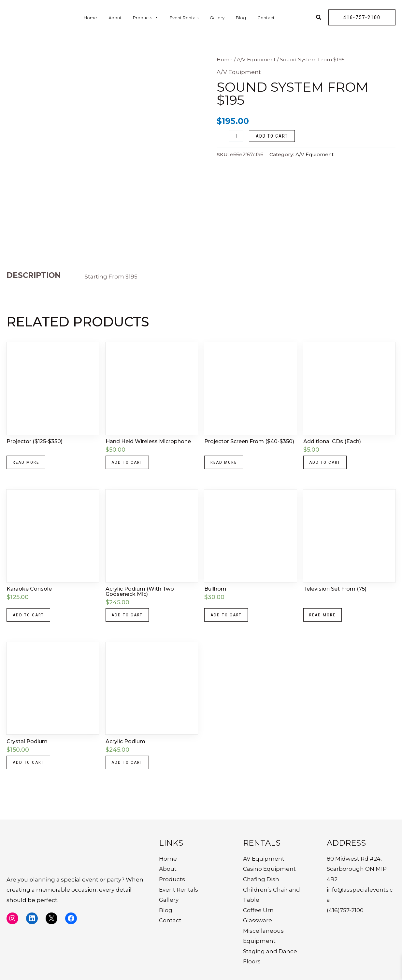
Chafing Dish (261, 879)
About (115, 18)
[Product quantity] (236, 136)
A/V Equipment (256, 60)
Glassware (258, 921)
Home (90, 18)
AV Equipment (264, 859)
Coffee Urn (258, 910)
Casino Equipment (269, 869)
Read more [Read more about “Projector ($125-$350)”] (27, 463)
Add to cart (272, 136)
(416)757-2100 (345, 910)
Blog (241, 18)
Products (146, 18)
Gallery (217, 18)
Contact (266, 18)
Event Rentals (184, 18)
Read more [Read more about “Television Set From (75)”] (324, 617)
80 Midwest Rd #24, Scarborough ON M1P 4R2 (357, 869)
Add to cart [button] (129, 463)
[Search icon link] (319, 18)
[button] (362, 17)
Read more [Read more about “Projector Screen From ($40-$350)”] (225, 463)
